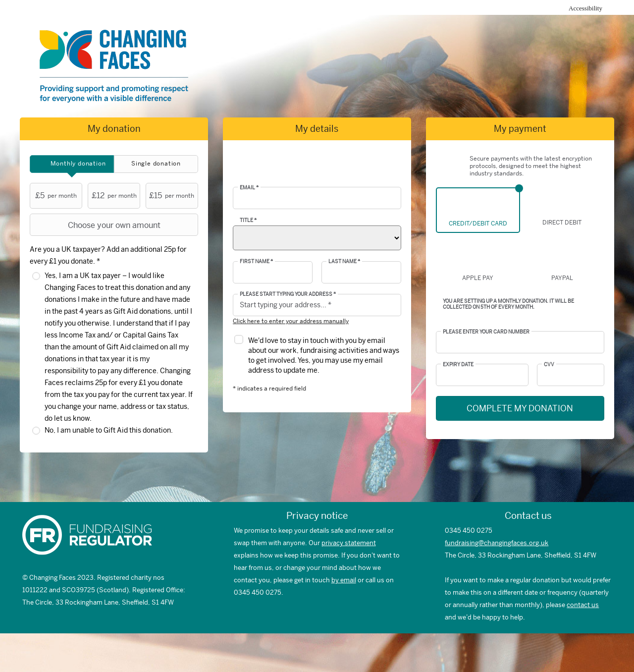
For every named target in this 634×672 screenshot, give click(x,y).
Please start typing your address (288, 294)
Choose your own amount (96, 225)
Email (249, 188)
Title (248, 221)
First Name (256, 262)
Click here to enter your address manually (291, 321)
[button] (391, 305)
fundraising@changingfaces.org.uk (497, 543)
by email (344, 580)
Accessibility (585, 8)
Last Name (344, 262)
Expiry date (458, 365)
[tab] (72, 164)
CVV (549, 365)
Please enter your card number (486, 332)
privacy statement (349, 543)
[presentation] (72, 164)
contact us (583, 605)
